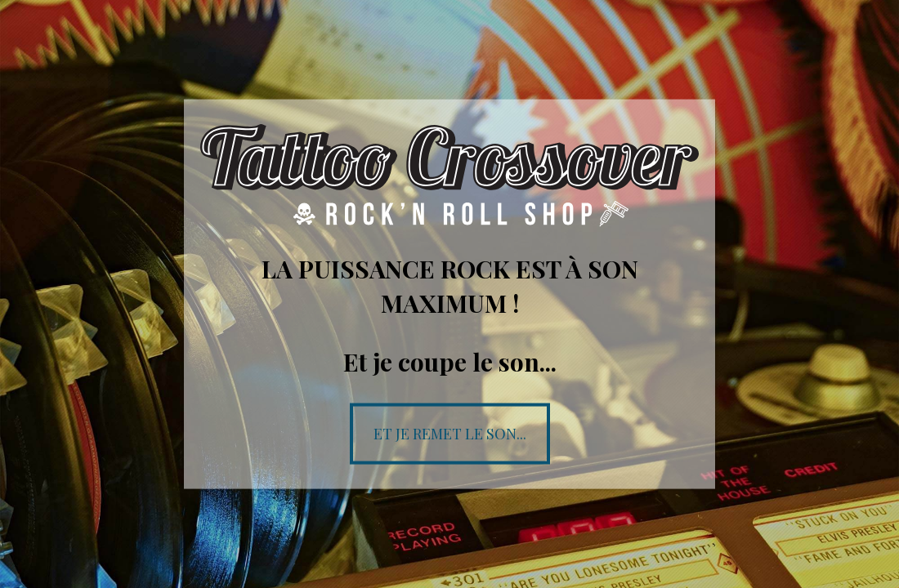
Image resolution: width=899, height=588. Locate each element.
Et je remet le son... (450, 433)
